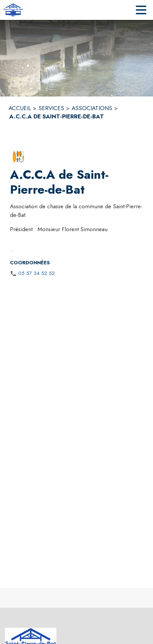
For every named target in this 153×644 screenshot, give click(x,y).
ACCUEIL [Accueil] (20, 108)
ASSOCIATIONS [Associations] (92, 108)
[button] (18, 157)
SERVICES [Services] (51, 108)
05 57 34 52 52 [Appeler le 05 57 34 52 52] (37, 273)
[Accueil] (13, 10)
